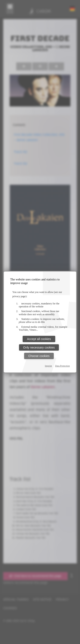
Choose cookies (39, 356)
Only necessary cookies (39, 347)
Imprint (48, 366)
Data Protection (62, 366)
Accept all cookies (39, 339)
